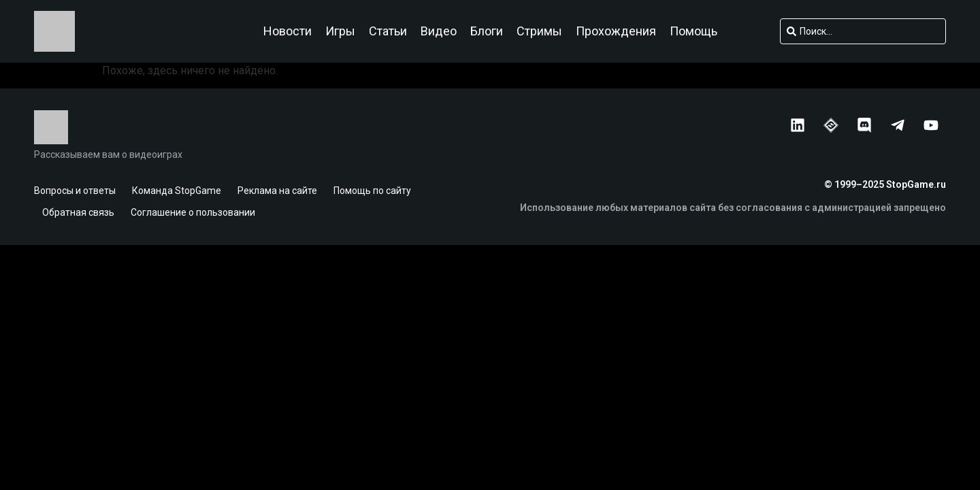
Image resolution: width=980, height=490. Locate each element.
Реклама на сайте (277, 191)
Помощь (693, 31)
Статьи (388, 31)
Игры (340, 31)
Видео (439, 31)
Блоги (487, 31)
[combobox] (863, 31)
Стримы (539, 31)
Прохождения (616, 31)
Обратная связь (78, 212)
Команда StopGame (177, 191)
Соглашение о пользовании (193, 212)
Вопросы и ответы (75, 191)
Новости (288, 31)
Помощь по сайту (372, 191)
